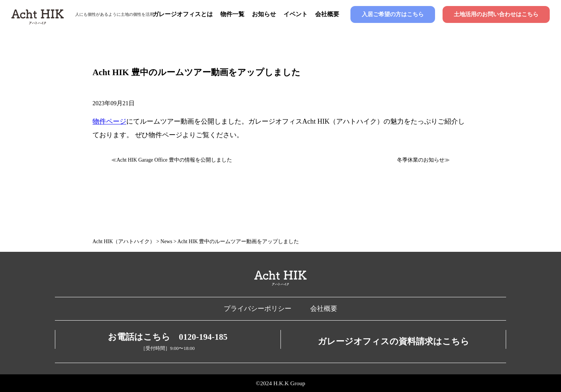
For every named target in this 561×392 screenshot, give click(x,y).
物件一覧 (232, 14)
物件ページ (109, 121)
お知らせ (264, 14)
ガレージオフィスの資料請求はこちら (393, 341)
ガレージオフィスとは (183, 14)
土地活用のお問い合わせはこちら (496, 14)
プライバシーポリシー (258, 309)
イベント (296, 14)
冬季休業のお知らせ (421, 160)
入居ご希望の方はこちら (393, 14)
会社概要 (327, 14)
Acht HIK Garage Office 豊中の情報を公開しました (174, 160)
